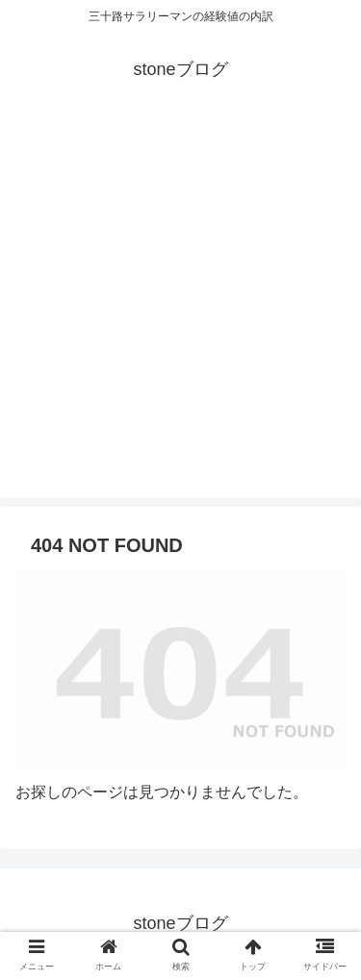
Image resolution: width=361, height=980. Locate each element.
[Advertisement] (180, 317)
